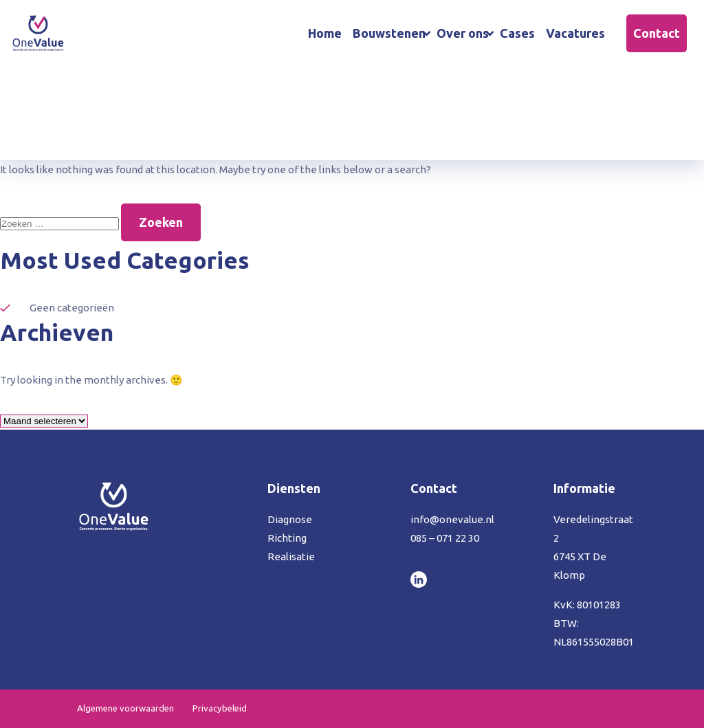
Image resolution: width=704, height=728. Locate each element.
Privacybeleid (220, 708)
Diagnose (290, 519)
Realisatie (291, 556)
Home (325, 33)
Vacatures (575, 33)
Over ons (463, 33)
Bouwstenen (389, 33)
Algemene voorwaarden (125, 708)
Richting (287, 538)
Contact (657, 33)
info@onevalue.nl (452, 519)
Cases (517, 33)
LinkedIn (419, 580)
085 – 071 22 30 (445, 538)
